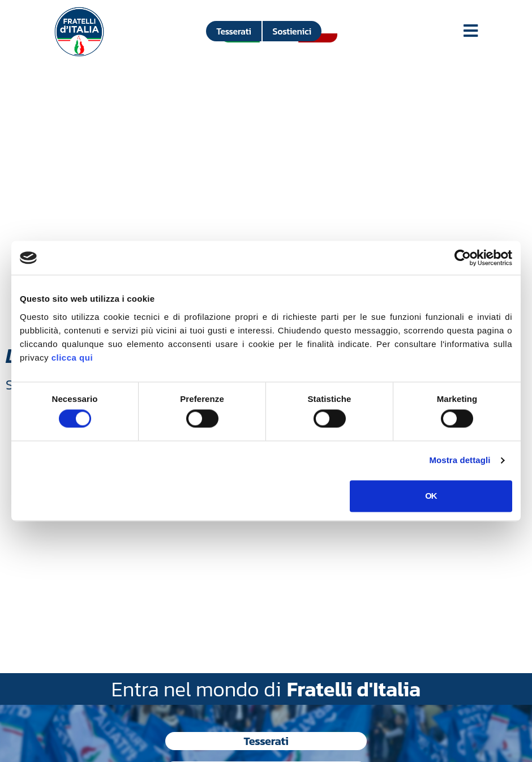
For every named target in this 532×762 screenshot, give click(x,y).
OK (431, 496)
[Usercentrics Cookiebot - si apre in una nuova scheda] (463, 258)
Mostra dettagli (460, 461)
